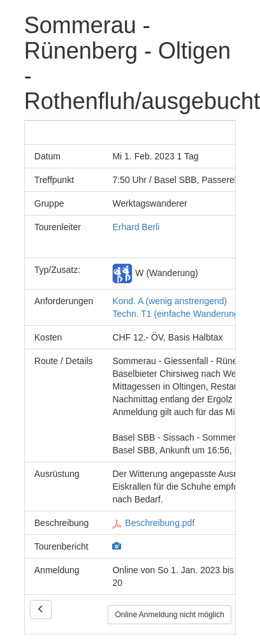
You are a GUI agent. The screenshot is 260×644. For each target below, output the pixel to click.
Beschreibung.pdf (153, 523)
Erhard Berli (136, 227)
